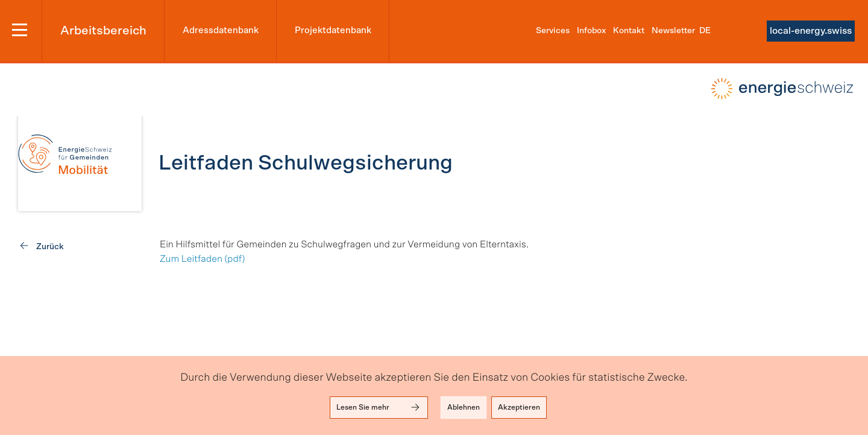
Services (553, 31)
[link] (80, 164)
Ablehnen (464, 407)
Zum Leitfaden (191, 259)
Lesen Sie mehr (379, 407)
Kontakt (629, 31)
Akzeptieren (519, 407)
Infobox (591, 31)
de (705, 31)
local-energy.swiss (811, 31)
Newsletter (673, 31)
